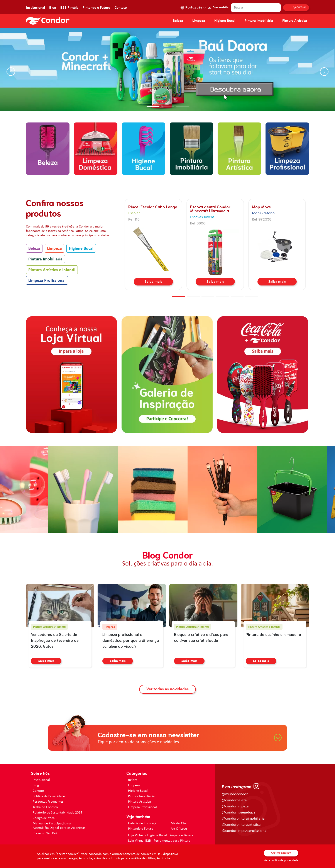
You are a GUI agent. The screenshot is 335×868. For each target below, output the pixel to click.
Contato (121, 8)
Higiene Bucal (225, 21)
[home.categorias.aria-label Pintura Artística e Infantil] (239, 148)
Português (194, 8)
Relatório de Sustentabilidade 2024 (57, 813)
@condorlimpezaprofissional (244, 831)
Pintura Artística (295, 21)
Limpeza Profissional (47, 281)
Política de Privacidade (49, 796)
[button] (153, 106)
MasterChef (179, 823)
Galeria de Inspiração (143, 823)
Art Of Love (179, 829)
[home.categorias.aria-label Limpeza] (96, 148)
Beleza (178, 21)
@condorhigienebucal (239, 813)
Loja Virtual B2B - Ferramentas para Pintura (159, 841)
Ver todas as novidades (167, 689)
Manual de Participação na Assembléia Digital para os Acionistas (59, 826)
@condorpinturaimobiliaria (243, 819)
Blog (53, 8)
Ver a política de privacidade (281, 860)
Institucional (35, 8)
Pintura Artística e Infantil (52, 270)
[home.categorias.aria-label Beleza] (48, 148)
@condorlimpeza (235, 806)
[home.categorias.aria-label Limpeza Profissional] (287, 148)
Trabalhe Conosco (45, 807)
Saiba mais (153, 282)
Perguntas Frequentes (48, 802)
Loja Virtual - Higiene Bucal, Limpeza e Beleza (161, 835)
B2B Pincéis (69, 8)
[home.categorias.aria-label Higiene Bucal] (144, 148)
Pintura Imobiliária (259, 21)
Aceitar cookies (281, 853)
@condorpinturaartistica (241, 825)
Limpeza (54, 249)
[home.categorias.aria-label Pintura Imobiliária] (191, 148)
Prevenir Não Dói (45, 833)
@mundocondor (235, 794)
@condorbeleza (234, 800)
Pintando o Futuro (96, 8)
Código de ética (44, 818)
